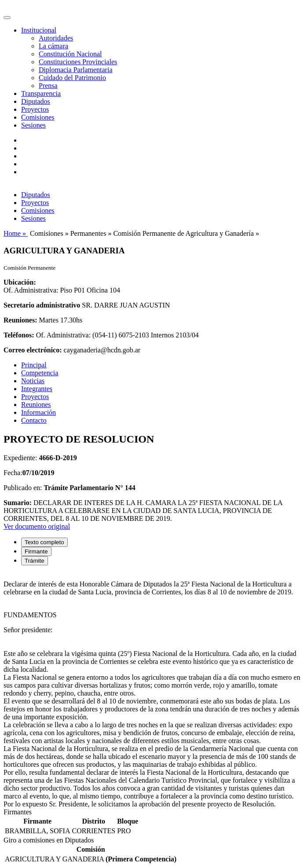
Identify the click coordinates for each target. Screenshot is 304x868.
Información (38, 412)
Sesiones (33, 125)
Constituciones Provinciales (78, 62)
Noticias (33, 381)
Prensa (48, 86)
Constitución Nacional (70, 54)
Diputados (36, 101)
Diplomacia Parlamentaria (75, 70)
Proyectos (35, 109)
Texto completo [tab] (44, 542)
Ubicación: (20, 282)
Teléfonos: (19, 335)
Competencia (40, 373)
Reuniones (36, 405)
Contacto (34, 420)
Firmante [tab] (36, 551)
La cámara (53, 46)
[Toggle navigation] (7, 18)
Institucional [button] (39, 30)
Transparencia (41, 93)
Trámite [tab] (35, 561)
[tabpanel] (152, 690)
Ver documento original (37, 526)
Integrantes (37, 389)
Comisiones (38, 117)
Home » (16, 233)
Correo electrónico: (33, 350)
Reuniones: (20, 320)
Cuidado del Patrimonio (72, 78)
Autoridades (56, 38)
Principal (34, 365)
